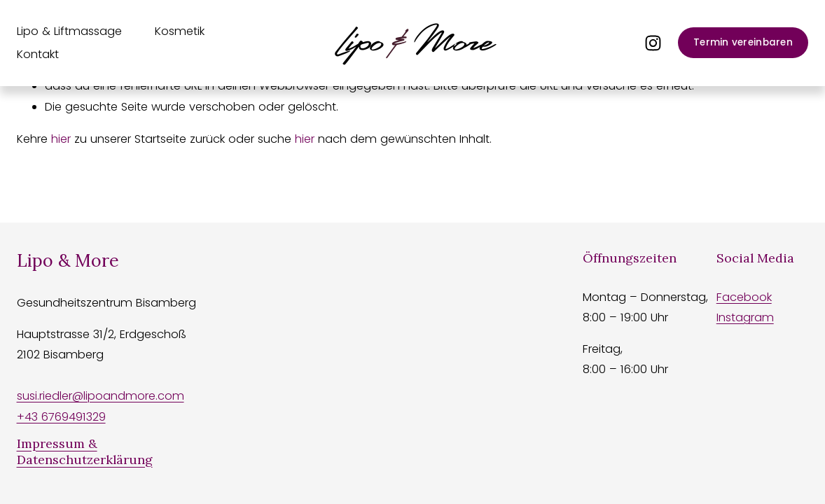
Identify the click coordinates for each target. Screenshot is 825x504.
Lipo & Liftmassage (69, 31)
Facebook (744, 297)
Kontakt (38, 54)
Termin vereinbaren (743, 42)
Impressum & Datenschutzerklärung (85, 451)
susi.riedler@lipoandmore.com (100, 396)
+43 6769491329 (61, 417)
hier (61, 139)
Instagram (745, 317)
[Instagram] (653, 43)
